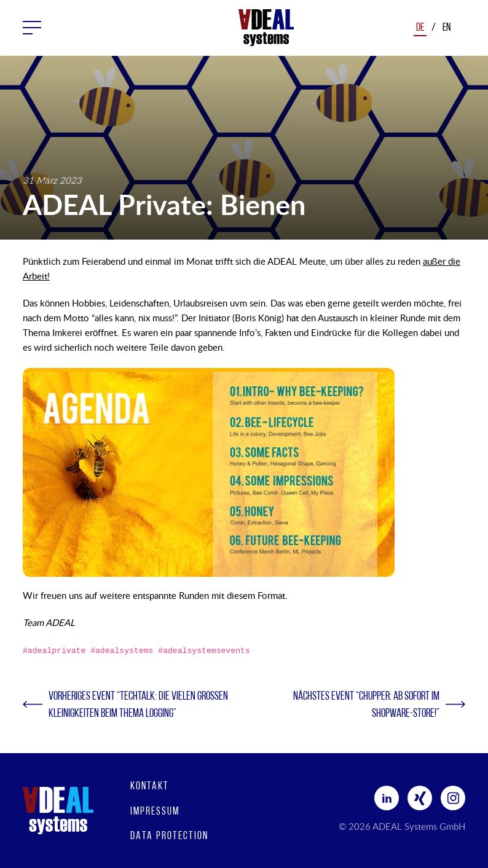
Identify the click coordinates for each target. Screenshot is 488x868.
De (420, 28)
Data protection (169, 836)
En (447, 28)
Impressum (155, 812)
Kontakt (150, 787)
